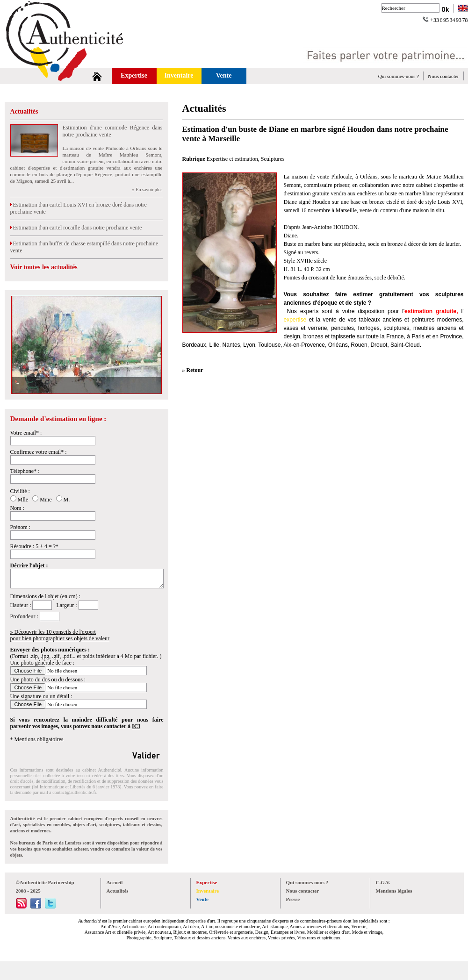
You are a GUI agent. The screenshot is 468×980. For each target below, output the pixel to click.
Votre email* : (26, 433)
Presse (293, 899)
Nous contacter (443, 76)
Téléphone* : (25, 471)
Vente (224, 75)
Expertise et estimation (232, 159)
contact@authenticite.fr (74, 792)
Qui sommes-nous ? (399, 76)
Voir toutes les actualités (44, 267)
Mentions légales (394, 891)
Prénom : (21, 527)
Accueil (115, 882)
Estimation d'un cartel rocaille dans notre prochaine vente (76, 228)
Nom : (17, 508)
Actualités (24, 111)
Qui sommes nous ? (307, 882)
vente (329, 320)
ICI (136, 726)
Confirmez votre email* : (39, 452)
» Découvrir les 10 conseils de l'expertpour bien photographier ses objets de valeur (60, 635)
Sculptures (273, 159)
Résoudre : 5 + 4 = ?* (35, 546)
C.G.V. (383, 882)
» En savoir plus (148, 190)
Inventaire (179, 75)
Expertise (134, 75)
